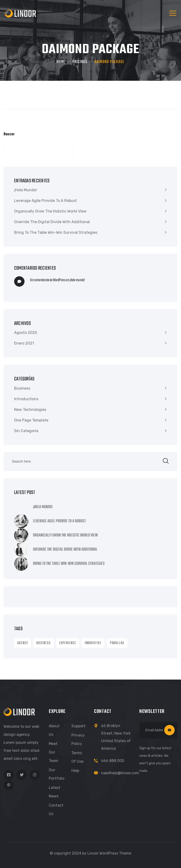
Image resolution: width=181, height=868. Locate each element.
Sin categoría (26, 431)
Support (78, 726)
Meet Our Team (53, 752)
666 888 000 (113, 761)
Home (61, 62)
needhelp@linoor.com (120, 773)
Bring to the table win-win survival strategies (56, 232)
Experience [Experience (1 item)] (68, 643)
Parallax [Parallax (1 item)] (117, 643)
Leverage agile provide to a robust (45, 201)
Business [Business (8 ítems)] (43, 643)
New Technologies (30, 410)
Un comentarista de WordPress (48, 280)
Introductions (26, 399)
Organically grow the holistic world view (50, 211)
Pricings (80, 62)
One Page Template (31, 420)
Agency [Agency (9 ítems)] (23, 643)
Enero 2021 (24, 343)
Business (22, 388)
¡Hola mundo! (25, 190)
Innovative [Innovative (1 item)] (93, 643)
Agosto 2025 (26, 333)
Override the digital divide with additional (52, 222)
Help (75, 771)
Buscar (9, 134)
